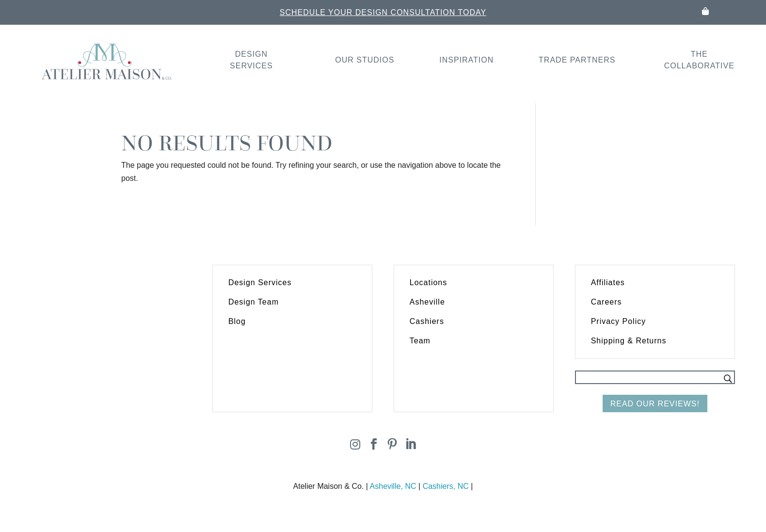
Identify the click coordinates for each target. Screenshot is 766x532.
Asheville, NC (393, 486)
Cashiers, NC (446, 486)
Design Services (251, 60)
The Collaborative (699, 60)
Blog (237, 321)
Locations (429, 282)
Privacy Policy (619, 321)
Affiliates (608, 282)
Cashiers (427, 321)
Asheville (427, 302)
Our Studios (365, 60)
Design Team (254, 302)
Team (420, 341)
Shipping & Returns (629, 341)
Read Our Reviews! (655, 404)
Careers (606, 302)
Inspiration (466, 60)
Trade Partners (577, 60)
